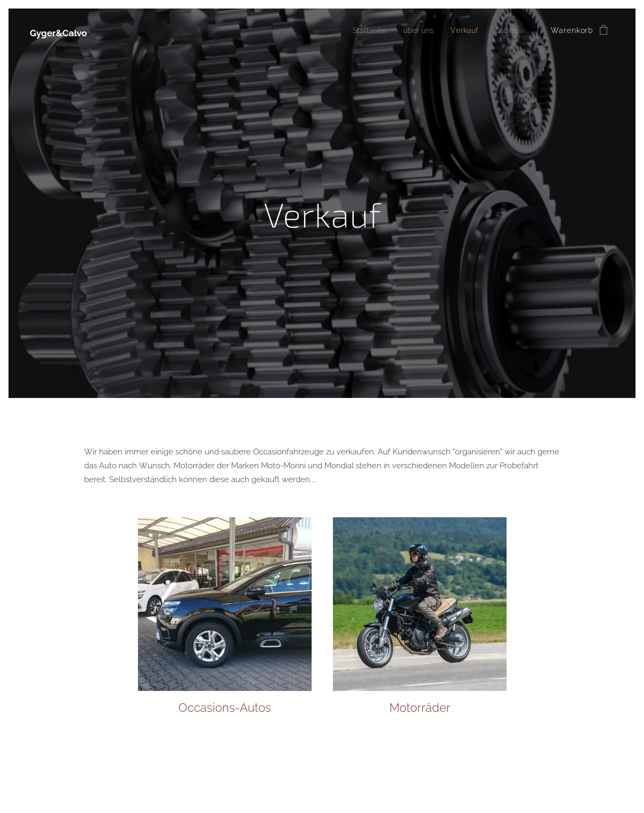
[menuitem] (361, 30)
